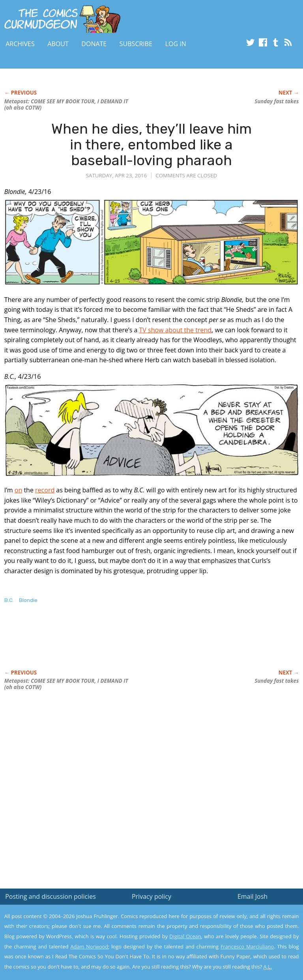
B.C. (9, 600)
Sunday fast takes (277, 101)
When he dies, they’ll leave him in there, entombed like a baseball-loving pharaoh (151, 144)
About (58, 44)
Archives (20, 44)
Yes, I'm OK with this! (236, 951)
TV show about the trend (176, 330)
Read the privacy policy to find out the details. (233, 931)
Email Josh (252, 896)
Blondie (28, 600)
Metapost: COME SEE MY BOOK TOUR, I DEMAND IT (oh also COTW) (66, 104)
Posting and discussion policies (50, 896)
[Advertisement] (97, 645)
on (18, 490)
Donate (94, 44)
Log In (176, 44)
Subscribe (136, 44)
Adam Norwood (90, 946)
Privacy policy (151, 896)
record (45, 490)
